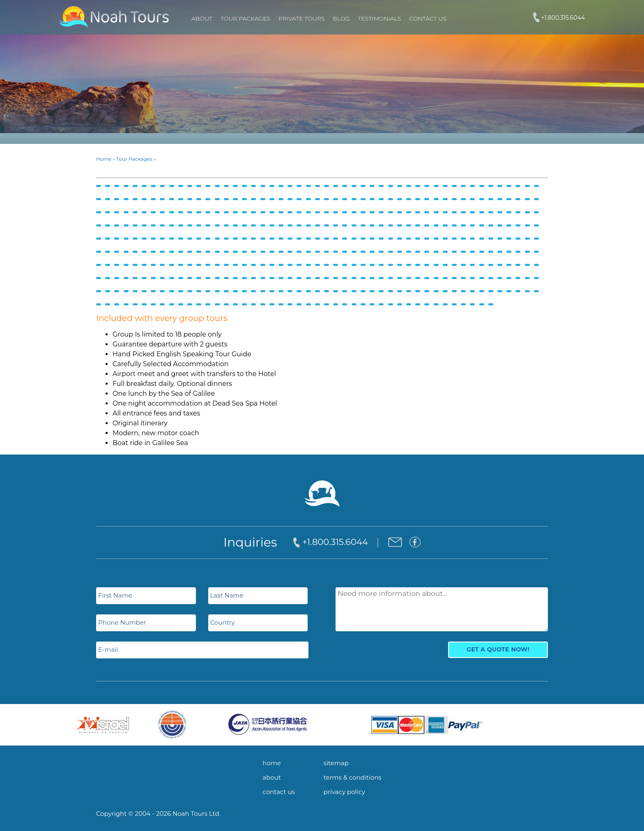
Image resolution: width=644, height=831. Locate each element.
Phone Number (122, 622)
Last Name (227, 595)
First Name (115, 595)
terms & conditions (353, 777)
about (272, 777)
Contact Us (428, 18)
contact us (278, 792)
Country (223, 622)
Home (104, 159)
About (202, 18)
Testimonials (380, 18)
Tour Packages (134, 159)
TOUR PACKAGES (245, 18)
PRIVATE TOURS (301, 18)
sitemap (336, 763)
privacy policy (344, 792)
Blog (342, 18)
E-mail (108, 650)
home (272, 763)
